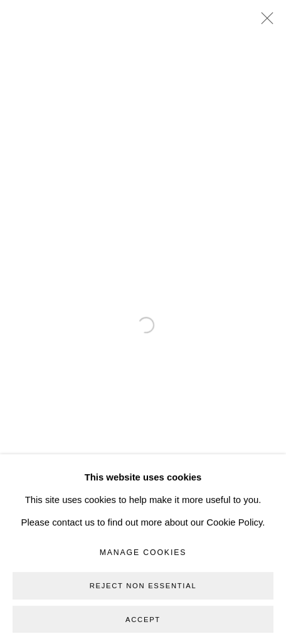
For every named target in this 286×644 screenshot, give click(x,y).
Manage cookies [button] (143, 595)
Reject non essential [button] (143, 628)
